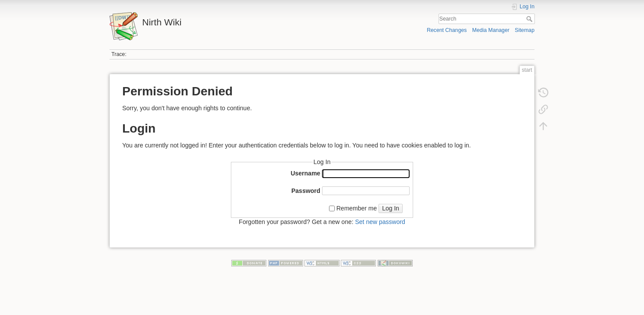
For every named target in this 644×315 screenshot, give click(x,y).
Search (530, 19)
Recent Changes (447, 30)
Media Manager (491, 30)
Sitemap (525, 30)
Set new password (380, 222)
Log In (391, 208)
